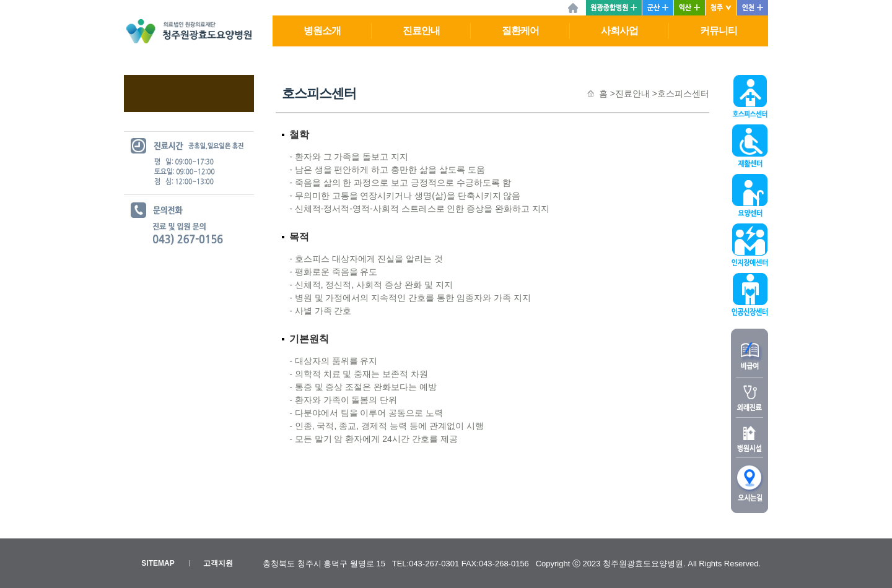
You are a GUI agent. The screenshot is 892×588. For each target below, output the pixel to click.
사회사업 (619, 31)
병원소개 (322, 31)
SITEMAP (158, 563)
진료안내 (421, 31)
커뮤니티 (719, 31)
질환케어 (520, 31)
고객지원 (218, 563)
